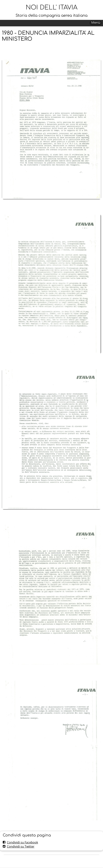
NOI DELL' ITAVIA (52, 8)
